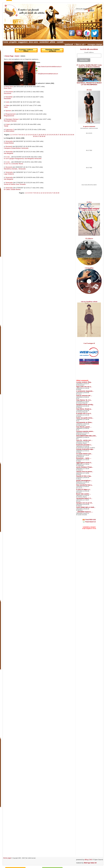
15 (33, 135)
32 (69, 135)
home (6, 42)
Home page (7, 858)
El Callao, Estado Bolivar (12, 189)
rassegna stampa (95, 44)
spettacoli (69, 44)
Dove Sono (9, 86)
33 (71, 135)
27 (58, 135)
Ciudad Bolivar (9, 143)
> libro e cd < (80, 44)
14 (31, 135)
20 (44, 135)
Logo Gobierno (9, 174)
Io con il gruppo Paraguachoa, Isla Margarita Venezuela (23, 158)
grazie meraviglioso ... (84, 480)
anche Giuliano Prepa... (85, 467)
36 (36, 136)
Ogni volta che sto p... (84, 387)
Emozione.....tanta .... (84, 458)
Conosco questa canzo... (85, 431)
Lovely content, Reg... (84, 382)
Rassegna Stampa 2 (12, 119)
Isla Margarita (9, 153)
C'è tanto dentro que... (84, 454)
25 (54, 135)
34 (73, 135)
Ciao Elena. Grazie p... (84, 409)
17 (37, 135)
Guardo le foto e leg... (84, 476)
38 (40, 136)
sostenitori (44, 42)
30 (65, 135)
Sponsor (8, 111)
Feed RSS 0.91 (89, 520)
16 (35, 135)
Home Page (9, 56)
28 (61, 135)
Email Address (89, 52)
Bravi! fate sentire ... (83, 494)
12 (27, 135)
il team (8, 124)
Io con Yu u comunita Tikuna (13, 164)
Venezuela (9, 141)
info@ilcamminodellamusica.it (48, 74)
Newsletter (9, 97)
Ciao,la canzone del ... (84, 396)
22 (48, 135)
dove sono (33, 42)
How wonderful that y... (85, 485)
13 (29, 135)
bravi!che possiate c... (84, 445)
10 (22, 135)
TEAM (6, 126)
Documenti (9, 92)
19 (41, 135)
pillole (52, 42)
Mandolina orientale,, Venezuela (15, 169)
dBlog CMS (88, 860)
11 (25, 135)
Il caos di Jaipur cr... (83, 489)
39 (42, 136)
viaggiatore (23, 42)
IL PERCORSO (9, 131)
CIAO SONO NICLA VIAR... (86, 507)
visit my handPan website (89, 302)
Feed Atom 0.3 (89, 522)
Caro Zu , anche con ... (84, 440)
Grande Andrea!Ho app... (85, 449)
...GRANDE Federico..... (85, 512)
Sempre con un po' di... (85, 503)
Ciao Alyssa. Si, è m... (84, 400)
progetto (13, 42)
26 (56, 135)
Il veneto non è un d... (84, 413)
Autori (17, 56)
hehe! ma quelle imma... (85, 418)
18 (39, 135)
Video (7, 105)
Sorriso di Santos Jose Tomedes (15, 184)
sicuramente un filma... (84, 422)
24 (52, 135)
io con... (8, 157)
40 (44, 136)
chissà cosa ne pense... (85, 472)
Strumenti (9, 146)
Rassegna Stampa (10, 121)
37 (38, 136)
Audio (7, 102)
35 (34, 136)
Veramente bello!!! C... (84, 498)
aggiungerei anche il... (84, 463)
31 (67, 135)
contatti (60, 42)
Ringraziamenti (11, 114)
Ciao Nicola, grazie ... (84, 427)
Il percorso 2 (10, 129)
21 (46, 135)
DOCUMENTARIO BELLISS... (87, 436)
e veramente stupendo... (85, 391)
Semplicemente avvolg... (85, 404)
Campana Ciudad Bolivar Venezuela (16, 148)
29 (63, 135)
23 (50, 135)
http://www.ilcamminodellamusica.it (50, 67)
